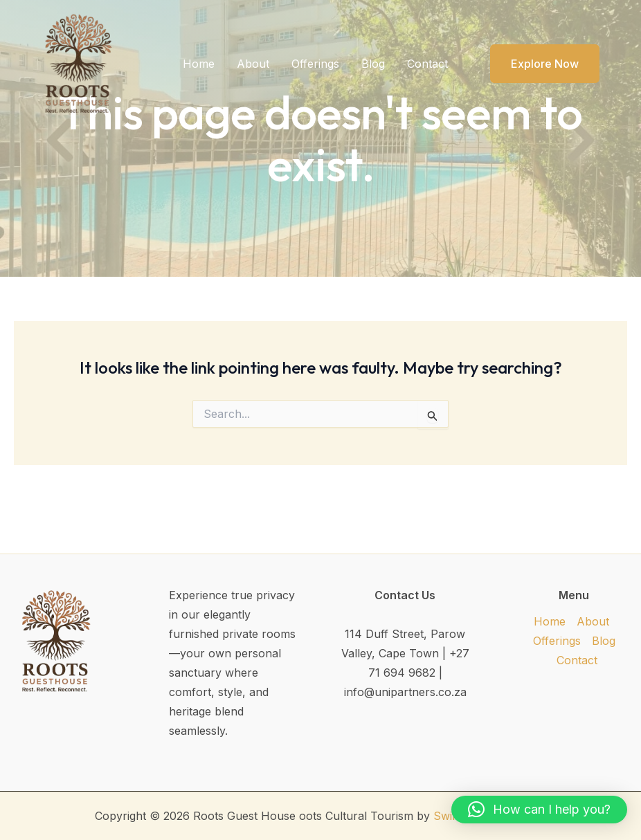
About (253, 64)
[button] (536, 64)
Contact (427, 64)
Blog (373, 64)
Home (199, 64)
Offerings (315, 64)
